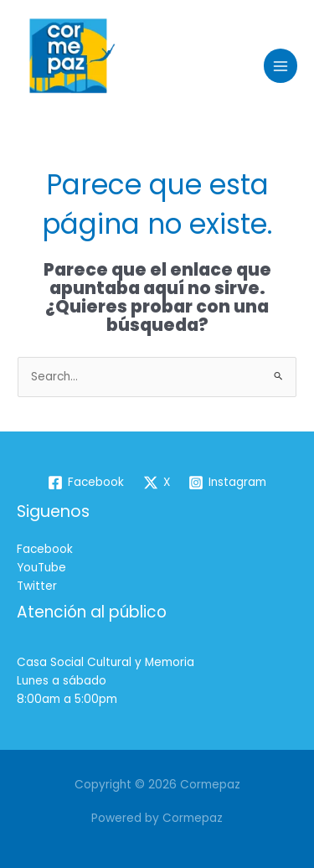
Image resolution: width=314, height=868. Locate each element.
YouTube (41, 568)
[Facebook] (85, 483)
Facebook (45, 549)
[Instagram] (228, 483)
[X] (156, 483)
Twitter (37, 586)
